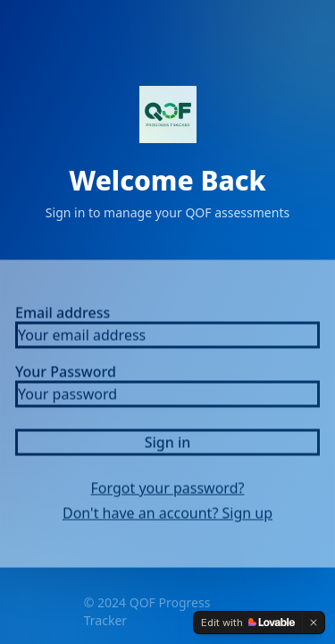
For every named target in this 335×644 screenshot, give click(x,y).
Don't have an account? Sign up (167, 517)
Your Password (66, 376)
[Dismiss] (314, 623)
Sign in (168, 446)
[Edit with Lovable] (248, 623)
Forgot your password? (168, 492)
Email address (63, 317)
